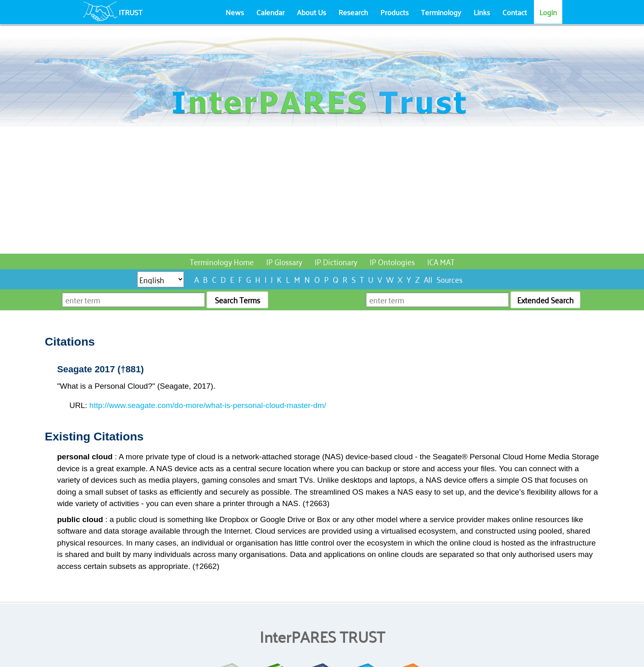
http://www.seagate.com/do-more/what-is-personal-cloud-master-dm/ (208, 405)
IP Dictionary (336, 261)
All (428, 279)
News (235, 12)
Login (548, 12)
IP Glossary (284, 261)
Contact (515, 12)
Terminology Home (222, 261)
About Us (312, 12)
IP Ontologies (392, 261)
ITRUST (131, 12)
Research (353, 12)
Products (394, 12)
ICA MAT (441, 261)
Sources (450, 279)
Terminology (441, 12)
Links (482, 12)
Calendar (270, 12)
